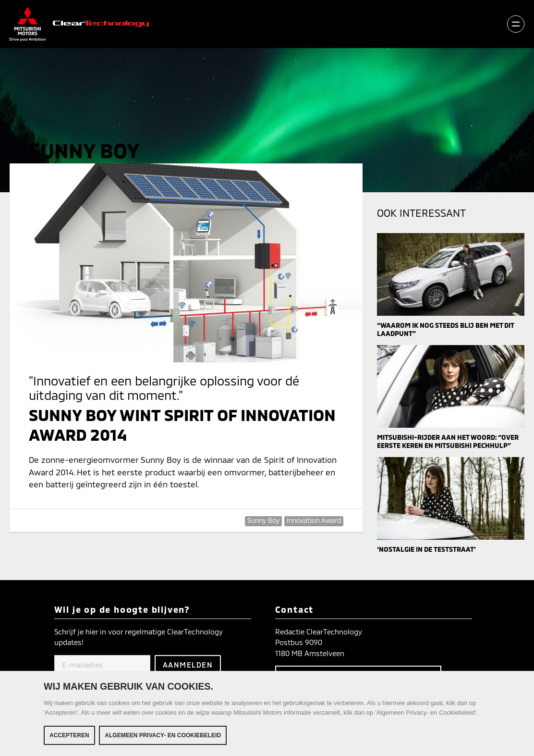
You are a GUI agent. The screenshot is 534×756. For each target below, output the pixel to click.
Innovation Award (314, 520)
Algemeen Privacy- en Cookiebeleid (163, 736)
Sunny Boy (263, 520)
